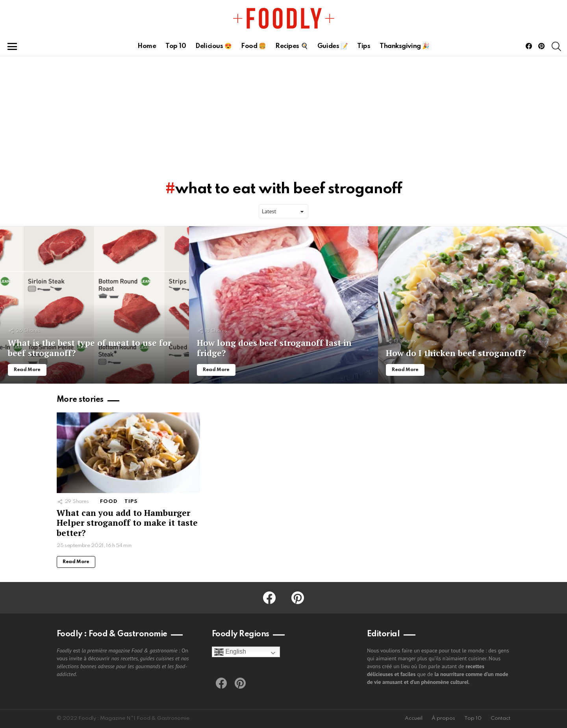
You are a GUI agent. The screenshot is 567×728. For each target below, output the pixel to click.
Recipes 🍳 (292, 46)
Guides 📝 (333, 46)
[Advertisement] (283, 115)
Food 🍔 (253, 46)
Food (109, 502)
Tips (364, 46)
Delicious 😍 (213, 46)
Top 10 (176, 46)
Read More (76, 562)
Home (147, 46)
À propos (443, 718)
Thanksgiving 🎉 (405, 46)
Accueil (414, 718)
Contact (500, 718)
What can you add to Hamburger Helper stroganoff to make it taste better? (127, 523)
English (230, 652)
